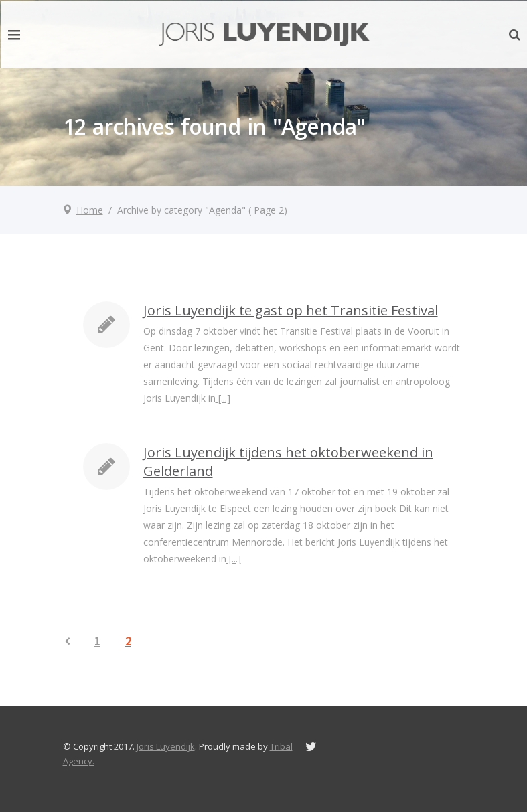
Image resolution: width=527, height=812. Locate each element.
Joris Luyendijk (166, 746)
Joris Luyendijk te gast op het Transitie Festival (291, 310)
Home (90, 210)
